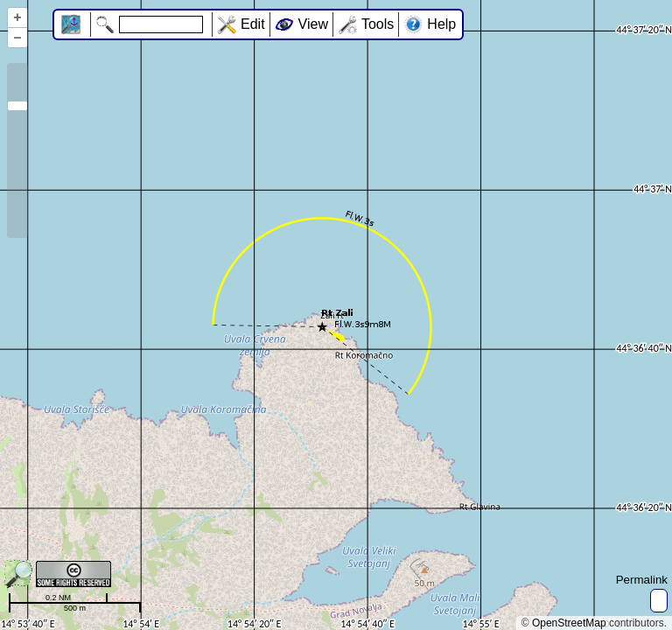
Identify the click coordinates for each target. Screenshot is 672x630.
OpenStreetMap (569, 623)
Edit (253, 24)
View (313, 24)
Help (441, 24)
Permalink (642, 580)
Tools (378, 24)
